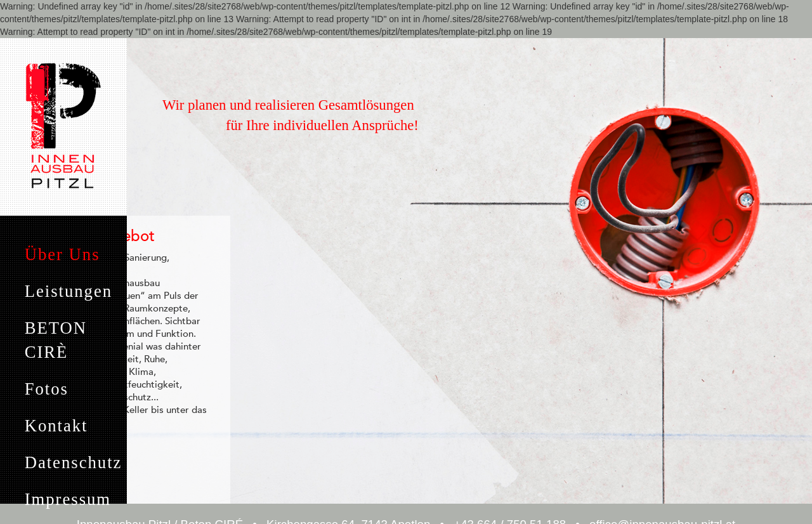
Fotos (47, 389)
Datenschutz (74, 462)
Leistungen (69, 291)
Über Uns (62, 254)
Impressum (68, 499)
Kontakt (56, 426)
